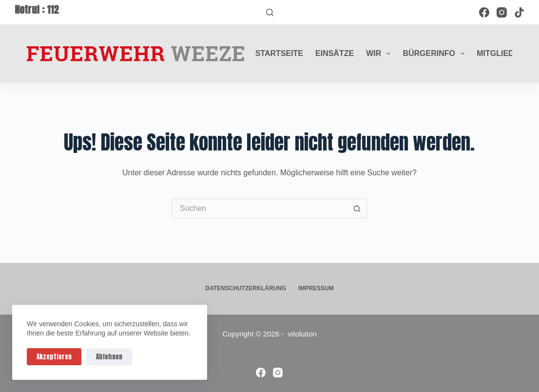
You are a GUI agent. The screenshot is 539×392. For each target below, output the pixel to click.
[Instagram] (502, 12)
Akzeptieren (54, 357)
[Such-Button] (357, 208)
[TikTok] (519, 12)
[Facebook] (484, 12)
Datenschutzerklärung (246, 288)
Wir (380, 54)
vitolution (302, 334)
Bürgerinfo (435, 54)
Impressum (316, 288)
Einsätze (335, 53)
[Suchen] (270, 12)
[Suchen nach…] (260, 208)
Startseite (279, 53)
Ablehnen (109, 357)
